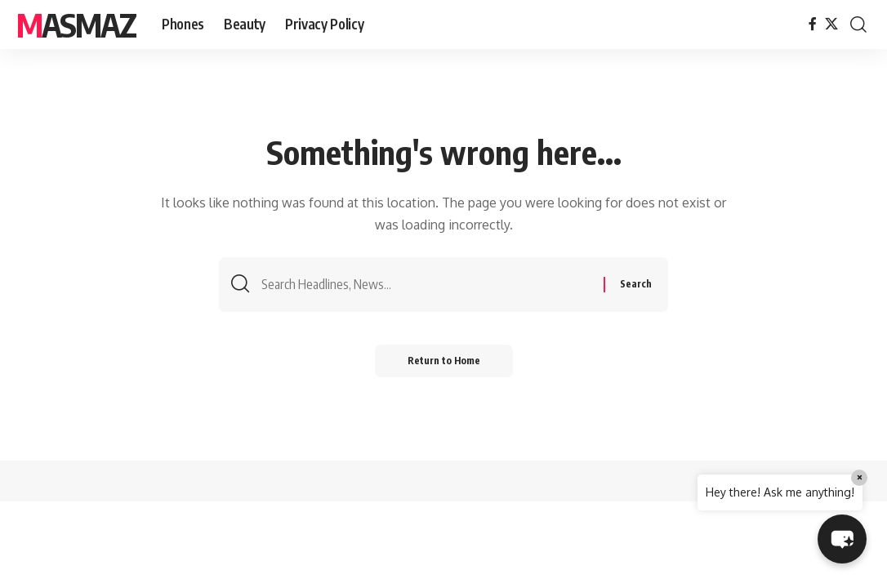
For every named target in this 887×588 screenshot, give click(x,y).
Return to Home (444, 361)
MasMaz (76, 24)
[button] (858, 24)
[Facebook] (813, 24)
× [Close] (860, 477)
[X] (831, 24)
